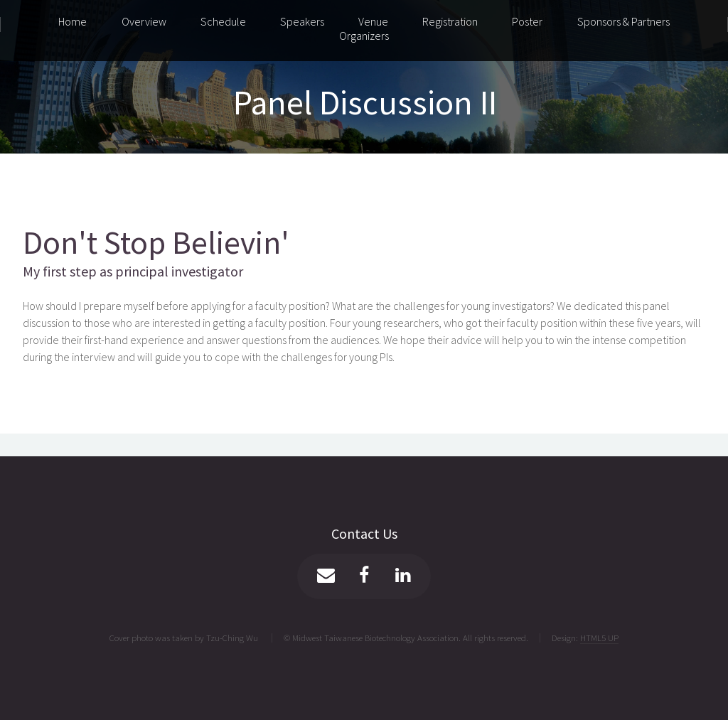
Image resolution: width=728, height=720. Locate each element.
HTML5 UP (599, 638)
